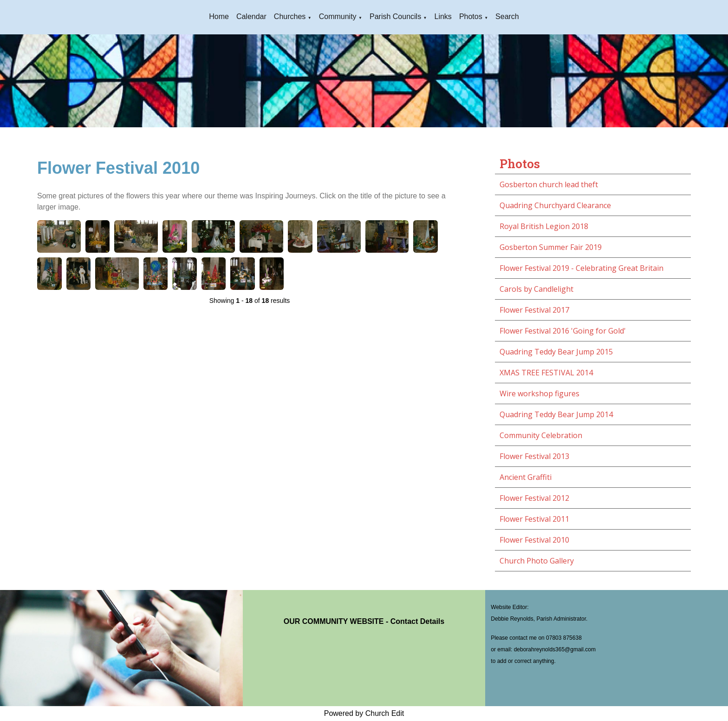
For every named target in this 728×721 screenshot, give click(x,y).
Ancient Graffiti (526, 477)
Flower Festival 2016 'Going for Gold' (563, 331)
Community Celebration (541, 435)
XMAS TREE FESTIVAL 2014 (546, 373)
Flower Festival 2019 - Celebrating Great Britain (582, 268)
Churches (290, 16)
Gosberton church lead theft (549, 184)
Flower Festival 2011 (534, 519)
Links (443, 16)
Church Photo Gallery (537, 561)
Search (507, 16)
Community (338, 16)
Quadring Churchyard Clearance (555, 205)
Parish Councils (395, 16)
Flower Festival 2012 (534, 498)
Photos (471, 16)
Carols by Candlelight (536, 289)
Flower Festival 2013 (534, 456)
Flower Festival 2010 (534, 540)
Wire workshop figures (539, 393)
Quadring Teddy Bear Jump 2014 (556, 414)
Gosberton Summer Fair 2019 (551, 247)
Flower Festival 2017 (534, 310)
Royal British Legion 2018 (544, 226)
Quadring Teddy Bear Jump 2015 (556, 352)
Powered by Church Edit (364, 713)
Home (219, 16)
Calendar (251, 16)
